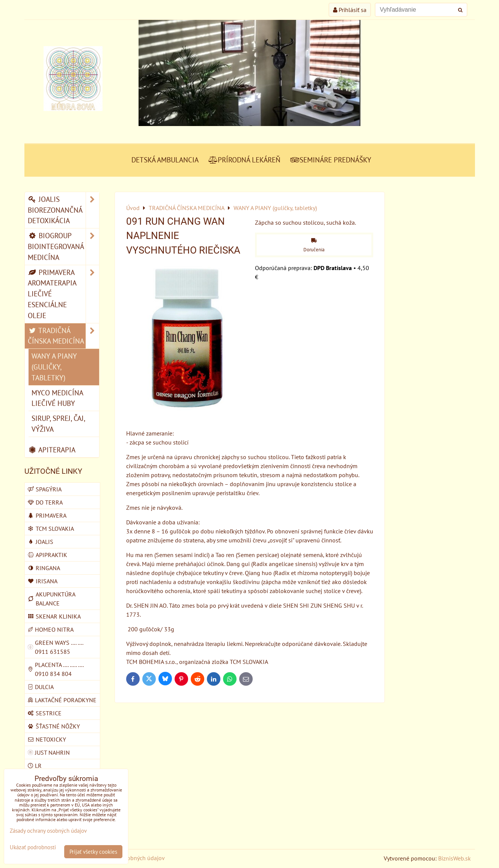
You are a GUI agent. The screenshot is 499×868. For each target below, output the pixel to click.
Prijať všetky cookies (93, 852)
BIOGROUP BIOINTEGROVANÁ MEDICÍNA (63, 246)
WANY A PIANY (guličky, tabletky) (54, 367)
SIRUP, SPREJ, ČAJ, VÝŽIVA (58, 423)
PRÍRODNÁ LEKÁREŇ (244, 160)
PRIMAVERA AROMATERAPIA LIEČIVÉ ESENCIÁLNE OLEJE (63, 294)
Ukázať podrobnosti (33, 848)
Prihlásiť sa (350, 10)
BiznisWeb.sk (455, 858)
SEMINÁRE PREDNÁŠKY (331, 160)
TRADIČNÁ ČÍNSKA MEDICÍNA (63, 336)
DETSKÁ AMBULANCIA (165, 160)
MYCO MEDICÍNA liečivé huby (57, 398)
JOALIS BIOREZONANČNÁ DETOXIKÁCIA (63, 210)
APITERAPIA (52, 450)
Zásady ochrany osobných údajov (48, 831)
